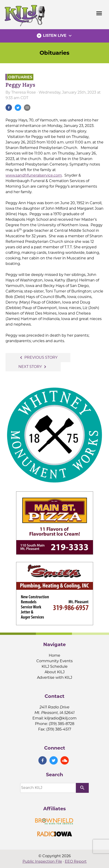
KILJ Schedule (55, 666)
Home (54, 655)
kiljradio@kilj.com (60, 718)
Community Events (54, 661)
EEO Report (76, 861)
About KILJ (55, 672)
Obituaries (54, 53)
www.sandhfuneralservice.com (34, 175)
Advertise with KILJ (55, 677)
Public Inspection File (42, 861)
